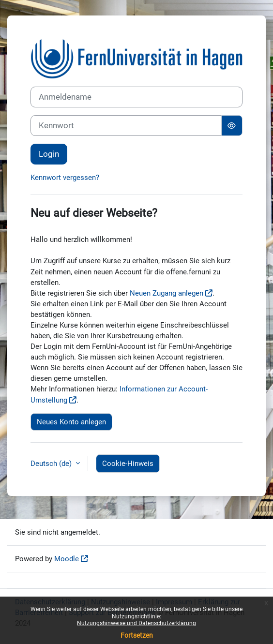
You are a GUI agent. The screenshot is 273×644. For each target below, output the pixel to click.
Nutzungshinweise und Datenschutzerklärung (136, 623)
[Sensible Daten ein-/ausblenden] (232, 126)
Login (49, 154)
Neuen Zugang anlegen (167, 293)
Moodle (67, 559)
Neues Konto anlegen (71, 422)
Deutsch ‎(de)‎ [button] (52, 464)
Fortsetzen (137, 635)
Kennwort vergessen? (65, 178)
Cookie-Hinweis (128, 464)
